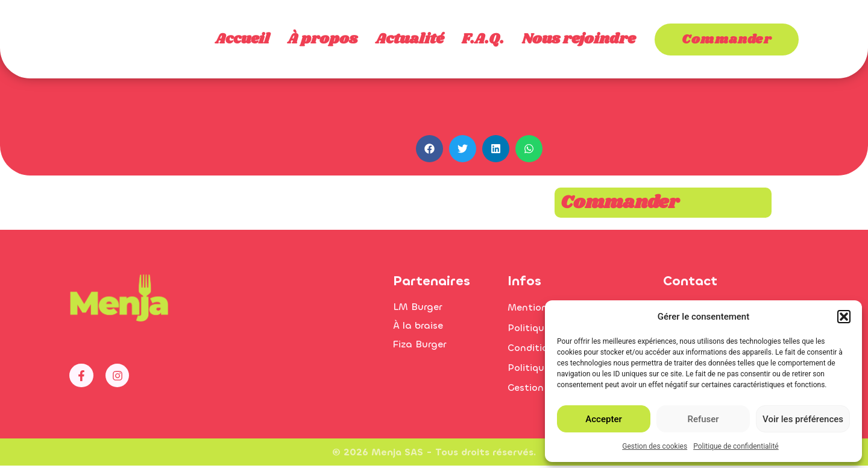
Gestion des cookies (655, 446)
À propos (322, 39)
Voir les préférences (803, 419)
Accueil (242, 39)
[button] (844, 310)
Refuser (703, 419)
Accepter (603, 419)
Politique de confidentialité (736, 446)
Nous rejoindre (579, 39)
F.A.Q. (483, 39)
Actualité (410, 39)
